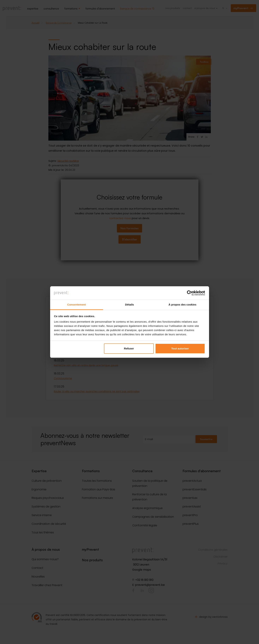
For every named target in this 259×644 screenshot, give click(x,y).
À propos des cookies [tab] (183, 305)
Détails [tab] (130, 305)
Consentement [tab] (77, 305)
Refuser (129, 348)
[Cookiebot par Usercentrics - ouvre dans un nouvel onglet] (190, 293)
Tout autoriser (180, 348)
